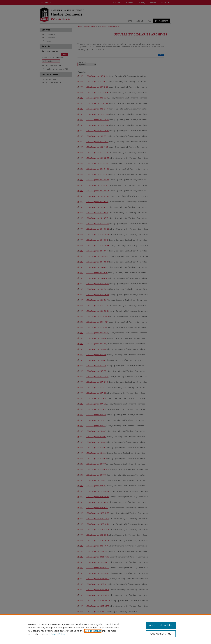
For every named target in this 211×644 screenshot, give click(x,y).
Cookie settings (93, 631)
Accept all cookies (161, 625)
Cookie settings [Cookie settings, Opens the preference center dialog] (161, 634)
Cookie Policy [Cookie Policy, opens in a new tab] (58, 634)
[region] (105, 629)
